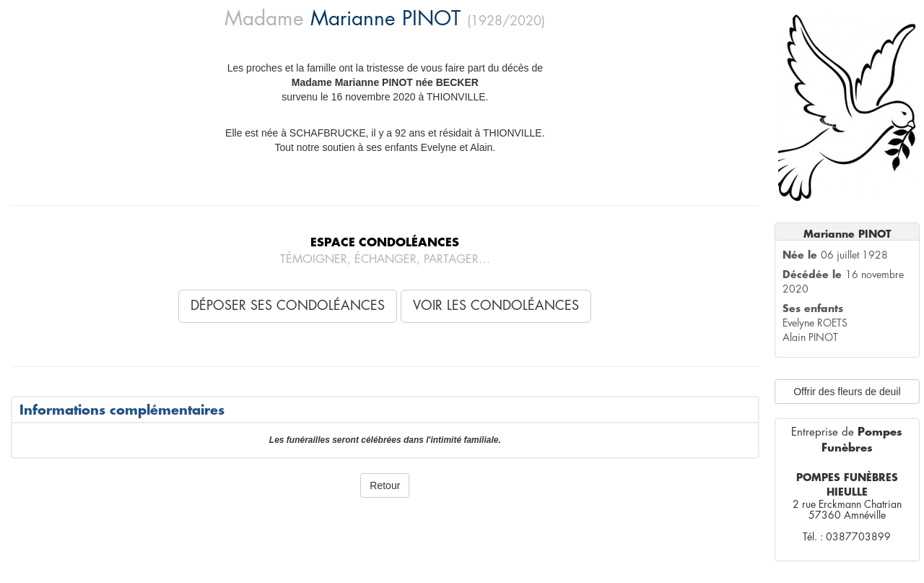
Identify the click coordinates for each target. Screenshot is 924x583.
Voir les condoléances (496, 306)
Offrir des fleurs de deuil (847, 392)
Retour (385, 485)
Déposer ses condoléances (288, 306)
